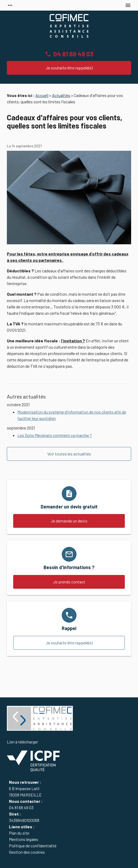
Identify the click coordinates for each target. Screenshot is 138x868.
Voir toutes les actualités (69, 454)
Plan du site (19, 833)
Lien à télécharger (33, 756)
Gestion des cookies (27, 852)
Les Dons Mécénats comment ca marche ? (55, 435)
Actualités (61, 95)
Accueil (42, 95)
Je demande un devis (69, 521)
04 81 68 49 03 (73, 54)
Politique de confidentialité (33, 846)
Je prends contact (69, 582)
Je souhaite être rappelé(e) (69, 68)
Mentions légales (24, 839)
